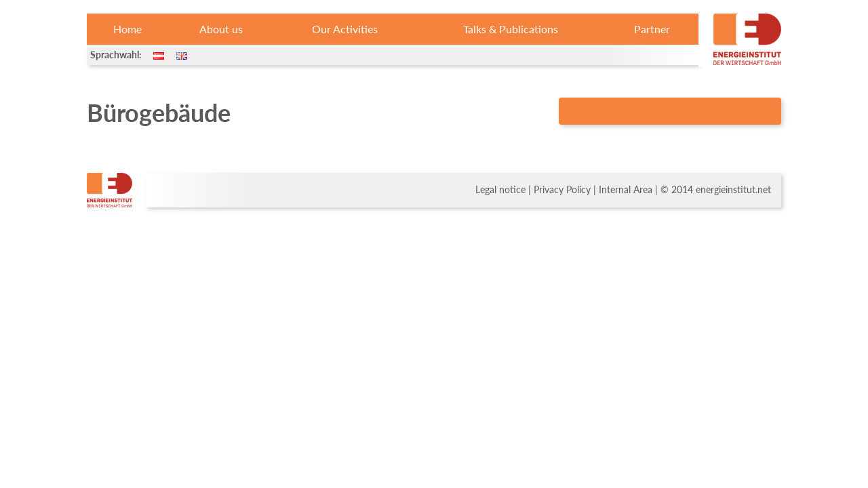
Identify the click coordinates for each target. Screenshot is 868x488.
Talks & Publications (511, 29)
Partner (652, 29)
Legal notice (500, 190)
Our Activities (345, 29)
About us (221, 29)
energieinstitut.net (733, 190)
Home (127, 29)
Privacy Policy (562, 190)
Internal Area (626, 190)
